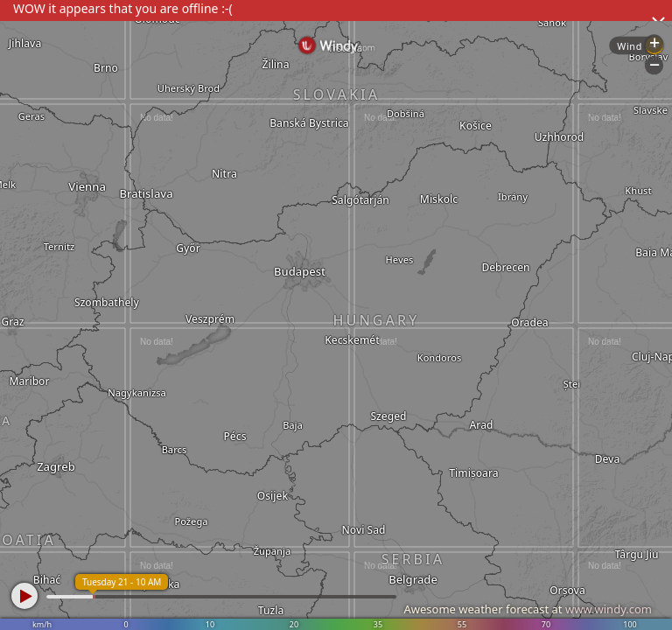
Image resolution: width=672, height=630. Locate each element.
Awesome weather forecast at (528, 609)
